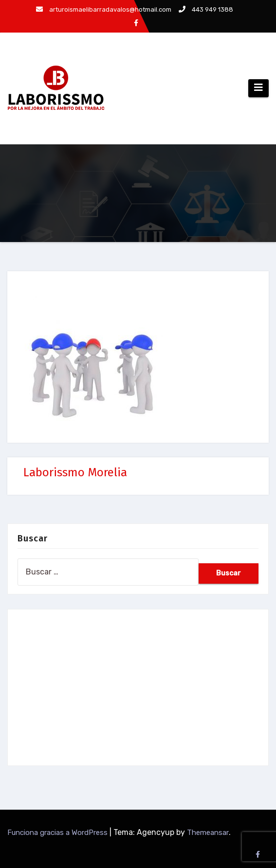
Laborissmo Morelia (75, 472)
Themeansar (208, 833)
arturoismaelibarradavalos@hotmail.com (104, 9)
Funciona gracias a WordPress (58, 833)
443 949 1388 (206, 9)
